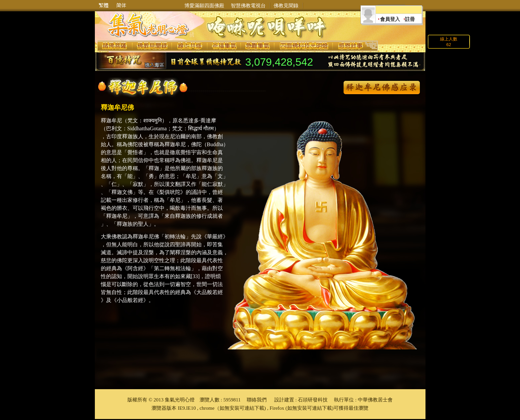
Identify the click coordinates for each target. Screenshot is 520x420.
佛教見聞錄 (286, 6)
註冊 (410, 19)
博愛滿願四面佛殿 (204, 6)
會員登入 (390, 19)
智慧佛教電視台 (248, 6)
